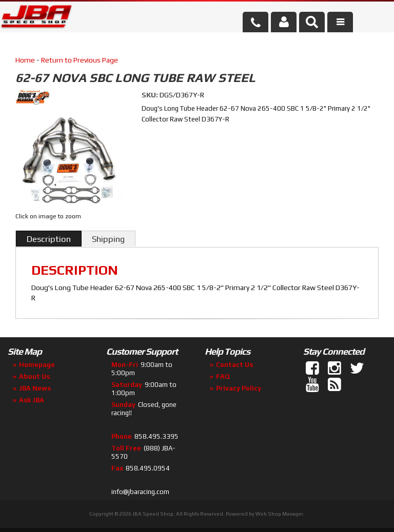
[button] (312, 22)
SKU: (151, 95)
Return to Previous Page (80, 60)
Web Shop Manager (279, 514)
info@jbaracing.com (140, 492)
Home (25, 60)
